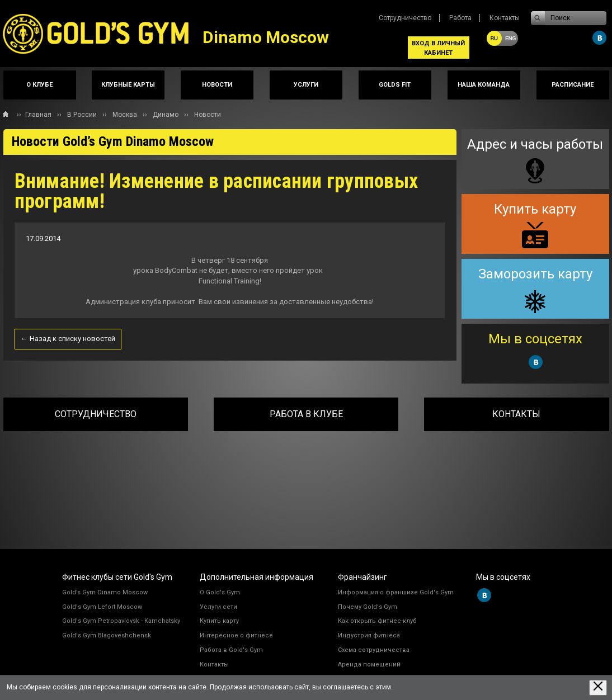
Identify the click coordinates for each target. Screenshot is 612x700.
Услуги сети (218, 607)
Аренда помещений (369, 664)
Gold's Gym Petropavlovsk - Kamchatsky (121, 621)
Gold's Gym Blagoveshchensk (107, 635)
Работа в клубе (306, 414)
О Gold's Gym (220, 592)
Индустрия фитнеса (369, 635)
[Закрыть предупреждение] (598, 687)
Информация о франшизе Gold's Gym (396, 592)
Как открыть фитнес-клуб (377, 621)
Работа (460, 18)
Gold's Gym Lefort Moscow (102, 607)
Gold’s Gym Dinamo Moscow (105, 592)
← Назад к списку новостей (68, 339)
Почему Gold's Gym (368, 607)
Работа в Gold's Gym (231, 650)
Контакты (505, 18)
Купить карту (219, 621)
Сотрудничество (405, 18)
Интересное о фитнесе (236, 635)
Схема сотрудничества (374, 650)
